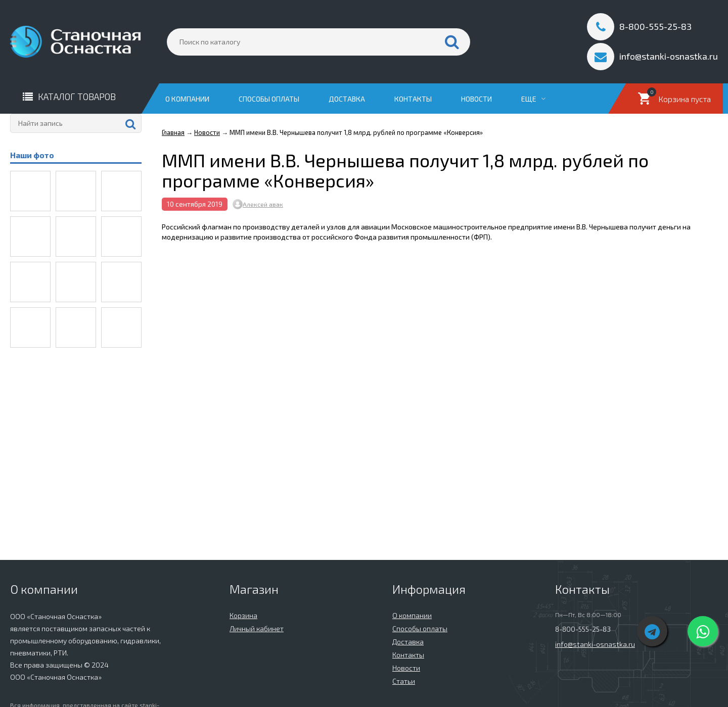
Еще (533, 99)
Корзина (243, 615)
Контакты (413, 99)
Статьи (404, 681)
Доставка (347, 99)
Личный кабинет (257, 628)
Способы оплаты (269, 99)
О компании (187, 99)
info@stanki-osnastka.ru (595, 644)
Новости (476, 99)
